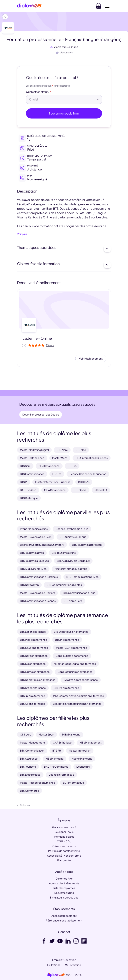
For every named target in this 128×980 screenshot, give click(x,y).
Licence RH (83, 766)
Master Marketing (82, 758)
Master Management (32, 742)
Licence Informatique (61, 775)
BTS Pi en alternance (67, 640)
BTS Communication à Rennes (38, 601)
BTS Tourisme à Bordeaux (87, 545)
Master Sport (46, 734)
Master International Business (53, 482)
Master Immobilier (80, 750)
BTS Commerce (30, 791)
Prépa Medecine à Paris (34, 529)
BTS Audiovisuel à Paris (73, 537)
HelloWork (54, 965)
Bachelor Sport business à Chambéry (42, 545)
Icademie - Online (66, 47)
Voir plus (22, 234)
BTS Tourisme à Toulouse (34, 561)
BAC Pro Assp (28, 490)
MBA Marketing (71, 734)
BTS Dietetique (29, 498)
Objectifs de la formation (64, 265)
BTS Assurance (29, 758)
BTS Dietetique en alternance (71, 632)
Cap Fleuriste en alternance (72, 656)
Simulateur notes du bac (64, 897)
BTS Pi (24, 482)
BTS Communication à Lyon (82, 577)
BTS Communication (32, 474)
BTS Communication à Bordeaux (39, 577)
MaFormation (73, 965)
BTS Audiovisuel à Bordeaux (73, 561)
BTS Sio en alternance (33, 664)
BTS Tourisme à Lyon (32, 553)
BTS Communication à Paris (79, 593)
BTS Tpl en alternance (33, 696)
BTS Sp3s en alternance (34, 648)
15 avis (50, 345)
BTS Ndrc (62, 450)
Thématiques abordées (64, 249)
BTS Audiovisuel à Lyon (33, 569)
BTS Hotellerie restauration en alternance (77, 704)
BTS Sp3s (84, 482)
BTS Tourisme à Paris (64, 553)
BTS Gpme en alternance (35, 672)
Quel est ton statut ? (38, 92)
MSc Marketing (55, 758)
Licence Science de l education (88, 474)
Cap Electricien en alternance (75, 672)
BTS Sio (72, 466)
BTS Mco (81, 450)
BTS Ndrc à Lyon (29, 585)
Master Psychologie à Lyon (36, 537)
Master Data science (32, 458)
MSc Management (91, 742)
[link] (56, 975)
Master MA (101, 490)
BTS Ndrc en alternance (34, 656)
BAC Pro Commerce (56, 766)
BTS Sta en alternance (33, 688)
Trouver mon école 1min (64, 113)
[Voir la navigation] (107, 6)
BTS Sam (25, 466)
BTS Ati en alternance (32, 704)
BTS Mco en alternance (34, 640)
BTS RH (57, 750)
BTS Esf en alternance (33, 632)
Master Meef (60, 458)
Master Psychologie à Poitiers (37, 593)
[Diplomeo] (29, 6)
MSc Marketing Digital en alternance (75, 664)
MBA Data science (55, 490)
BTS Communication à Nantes (64, 585)
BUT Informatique (73, 783)
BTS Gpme (80, 490)
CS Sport (25, 734)
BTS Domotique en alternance (38, 680)
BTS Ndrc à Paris (73, 601)
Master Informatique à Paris (71, 569)
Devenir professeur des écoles (41, 414)
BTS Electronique (30, 775)
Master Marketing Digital (34, 450)
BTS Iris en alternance (66, 688)
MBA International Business (92, 458)
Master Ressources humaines (37, 783)
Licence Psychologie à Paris (72, 529)
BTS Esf (57, 474)
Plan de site (64, 860)
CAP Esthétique (62, 742)
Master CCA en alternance (72, 648)
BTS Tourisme (28, 766)
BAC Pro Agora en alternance (81, 680)
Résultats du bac (64, 893)
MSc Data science (49, 466)
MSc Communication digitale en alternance (79, 696)
